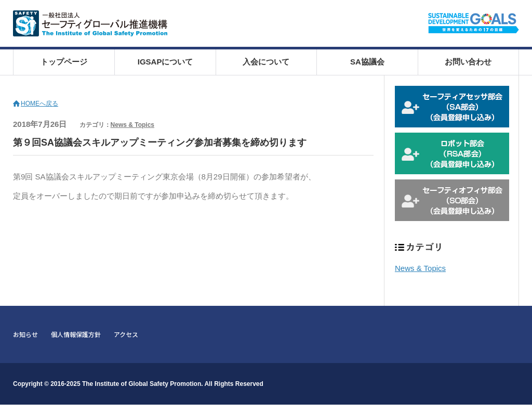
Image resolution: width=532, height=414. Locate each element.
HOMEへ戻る (39, 103)
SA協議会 (367, 62)
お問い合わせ (468, 62)
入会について (266, 62)
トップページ (64, 62)
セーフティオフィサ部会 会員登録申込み (452, 200)
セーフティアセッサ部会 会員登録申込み (452, 107)
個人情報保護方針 (76, 334)
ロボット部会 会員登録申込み (452, 153)
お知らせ (25, 334)
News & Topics (132, 125)
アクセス (126, 334)
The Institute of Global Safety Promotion (142, 384)
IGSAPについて (165, 62)
